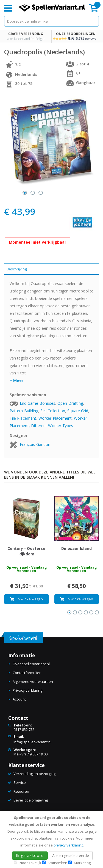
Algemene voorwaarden (33, 681)
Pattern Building (24, 411)
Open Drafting (70, 403)
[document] (52, 839)
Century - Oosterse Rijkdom (26, 551)
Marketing (82, 863)
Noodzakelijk (30, 863)
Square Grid (78, 411)
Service (20, 782)
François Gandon (35, 444)
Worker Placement (55, 418)
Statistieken (57, 863)
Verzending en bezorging (34, 774)
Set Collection (53, 411)
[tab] (51, 269)
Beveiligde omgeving (31, 800)
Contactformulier (27, 673)
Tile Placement (23, 418)
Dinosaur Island (76, 548)
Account (19, 699)
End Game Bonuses (37, 403)
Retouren (21, 791)
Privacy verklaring (27, 690)
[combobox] (51, 21)
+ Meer (16, 380)
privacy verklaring (68, 845)
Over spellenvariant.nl (31, 664)
